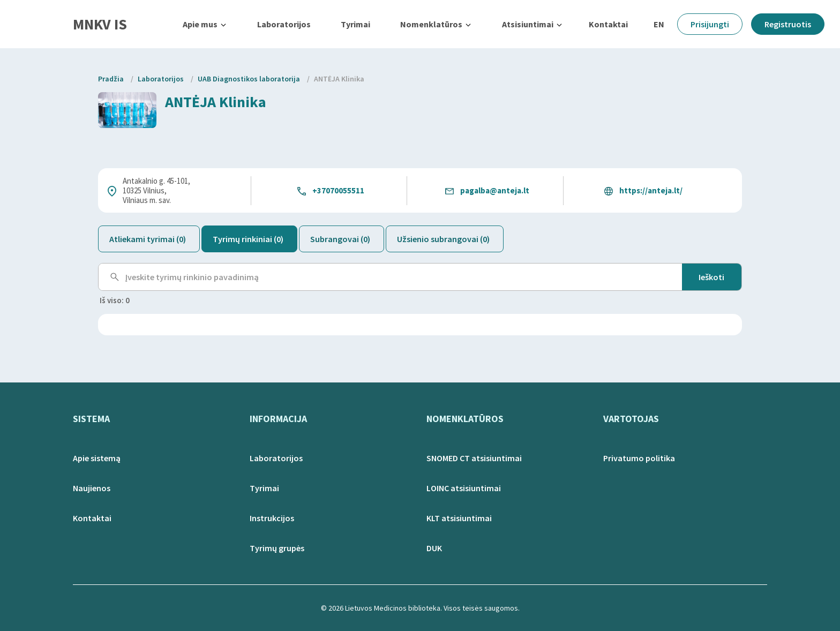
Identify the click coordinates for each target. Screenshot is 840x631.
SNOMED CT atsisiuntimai (474, 458)
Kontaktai (608, 24)
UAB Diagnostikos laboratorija (249, 79)
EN (659, 24)
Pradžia (111, 79)
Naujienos (92, 488)
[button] (205, 24)
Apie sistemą (97, 458)
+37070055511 (338, 190)
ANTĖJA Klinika (339, 79)
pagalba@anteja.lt (495, 190)
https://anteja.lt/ (651, 190)
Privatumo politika (639, 458)
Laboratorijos (284, 24)
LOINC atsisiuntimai (464, 488)
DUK (434, 548)
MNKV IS (100, 24)
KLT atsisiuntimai (459, 518)
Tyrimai (355, 24)
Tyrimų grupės (277, 548)
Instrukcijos (272, 518)
